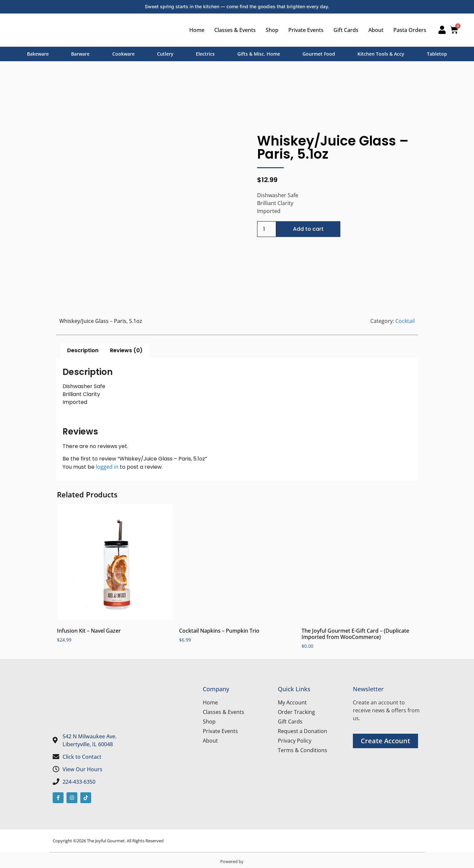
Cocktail (405, 321)
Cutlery (165, 54)
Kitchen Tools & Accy (381, 54)
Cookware (123, 54)
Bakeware (38, 54)
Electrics (205, 54)
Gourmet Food (319, 54)
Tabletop (437, 54)
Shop (269, 30)
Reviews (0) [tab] (126, 350)
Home (194, 30)
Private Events (303, 30)
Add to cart (308, 229)
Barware (80, 54)
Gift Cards (343, 30)
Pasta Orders (407, 30)
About (373, 30)
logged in (107, 467)
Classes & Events (232, 30)
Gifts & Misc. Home (259, 54)
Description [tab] (83, 350)
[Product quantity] (267, 229)
